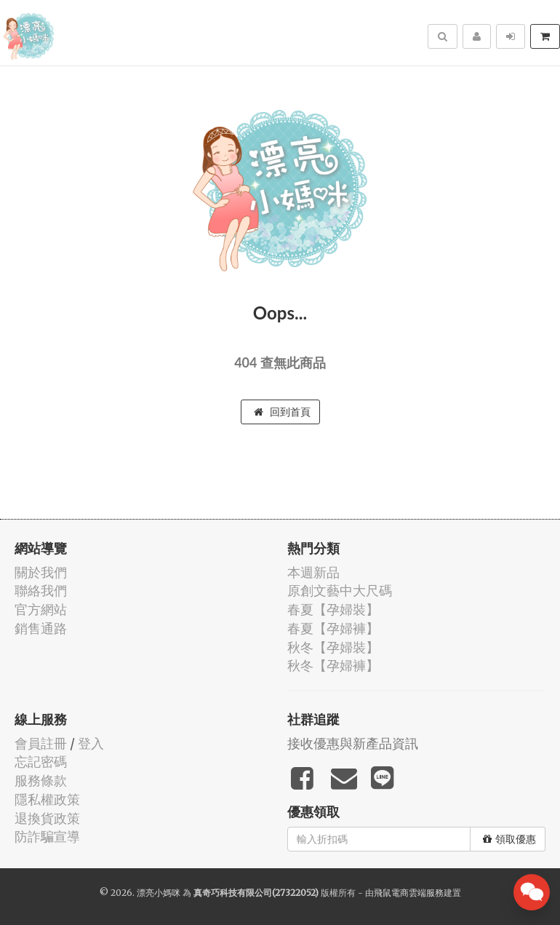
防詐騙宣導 (47, 837)
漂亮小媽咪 (159, 893)
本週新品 (313, 572)
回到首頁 (282, 412)
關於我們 (41, 572)
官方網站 (41, 610)
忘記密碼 (41, 762)
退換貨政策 (47, 818)
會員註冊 (41, 743)
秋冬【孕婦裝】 (333, 647)
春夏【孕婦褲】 (333, 628)
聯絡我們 (41, 591)
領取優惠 (509, 839)
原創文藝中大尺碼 (340, 591)
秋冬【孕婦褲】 (333, 666)
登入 (91, 743)
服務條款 (41, 781)
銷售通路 (41, 628)
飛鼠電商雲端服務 (409, 893)
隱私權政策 (47, 799)
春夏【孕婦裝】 (333, 610)
